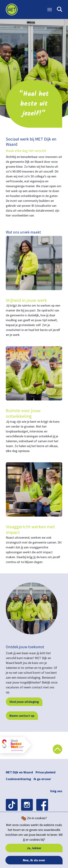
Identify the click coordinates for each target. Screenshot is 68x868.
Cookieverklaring (18, 779)
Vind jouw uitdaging (24, 702)
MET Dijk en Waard (19, 772)
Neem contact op (22, 716)
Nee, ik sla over (34, 860)
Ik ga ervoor (42, 779)
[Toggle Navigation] (50, 10)
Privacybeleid (46, 772)
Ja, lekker (34, 848)
